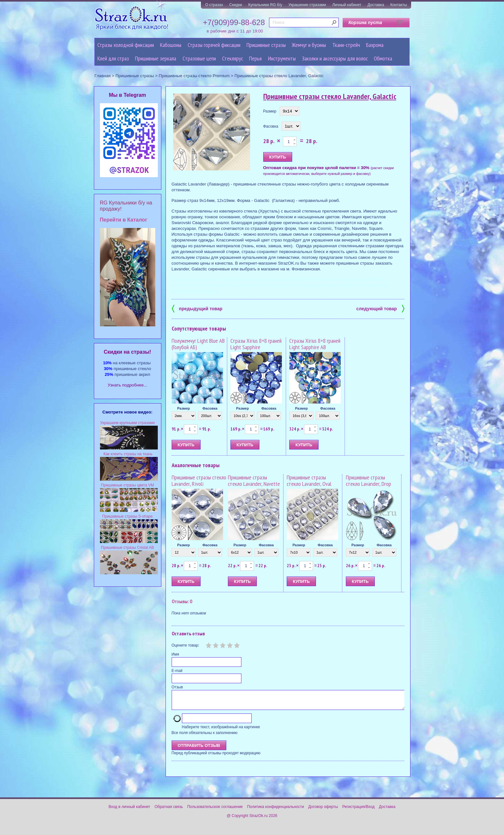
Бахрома (375, 45)
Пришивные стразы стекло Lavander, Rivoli (199, 481)
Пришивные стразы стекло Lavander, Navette (254, 481)
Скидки (236, 5)
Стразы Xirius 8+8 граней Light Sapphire (256, 344)
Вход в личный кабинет (130, 811)
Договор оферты (323, 811)
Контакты (399, 5)
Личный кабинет (347, 5)
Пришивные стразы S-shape (127, 516)
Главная (103, 76)
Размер (270, 111)
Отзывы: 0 (182, 601)
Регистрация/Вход (359, 811)
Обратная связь (169, 811)
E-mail (177, 671)
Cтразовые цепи (199, 58)
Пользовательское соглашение (215, 811)
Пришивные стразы (266, 45)
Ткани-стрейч (346, 45)
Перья (255, 58)
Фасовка (271, 126)
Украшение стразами (307, 5)
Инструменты (282, 58)
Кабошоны (171, 45)
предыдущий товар (197, 308)
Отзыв (177, 687)
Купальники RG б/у (265, 5)
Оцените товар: (185, 645)
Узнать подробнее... (127, 385)
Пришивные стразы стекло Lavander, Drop (369, 481)
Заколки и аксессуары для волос (335, 58)
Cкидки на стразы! (127, 352)
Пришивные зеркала (156, 58)
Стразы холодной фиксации (126, 45)
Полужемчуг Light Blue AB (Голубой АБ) (198, 344)
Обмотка (383, 58)
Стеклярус (233, 58)
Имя (175, 654)
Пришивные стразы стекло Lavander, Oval (309, 481)
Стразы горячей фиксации (214, 45)
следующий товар (380, 308)
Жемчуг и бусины (309, 45)
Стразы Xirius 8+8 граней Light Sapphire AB (315, 344)
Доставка (376, 5)
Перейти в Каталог (124, 220)
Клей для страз (113, 58)
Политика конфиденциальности (276, 811)
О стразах (214, 5)
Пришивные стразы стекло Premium (194, 76)
